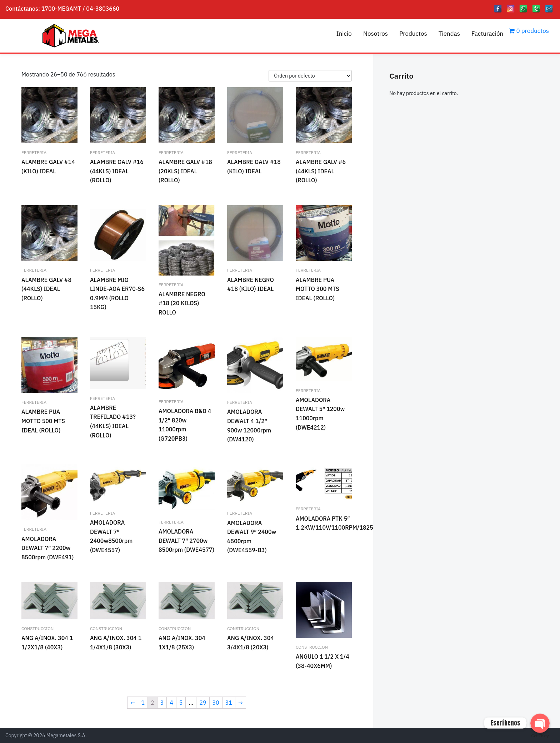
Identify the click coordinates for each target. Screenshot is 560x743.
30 (216, 703)
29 (203, 703)
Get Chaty (540, 736)
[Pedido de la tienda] (310, 76)
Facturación (487, 34)
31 (229, 703)
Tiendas (449, 34)
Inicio (344, 34)
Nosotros (376, 34)
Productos (413, 34)
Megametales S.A (66, 735)
